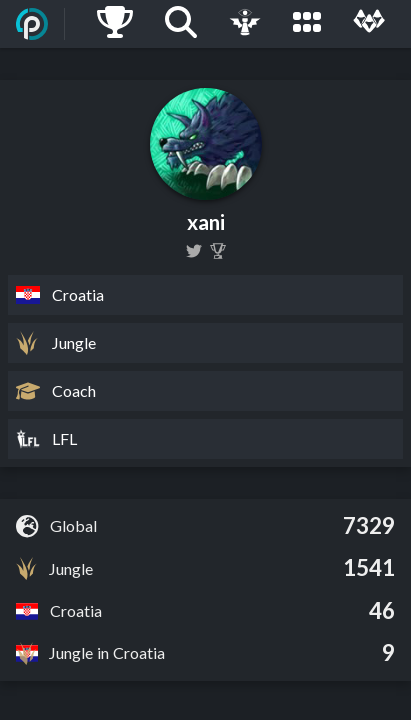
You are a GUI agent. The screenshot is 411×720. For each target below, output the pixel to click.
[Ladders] (115, 24)
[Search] (181, 24)
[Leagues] (307, 24)
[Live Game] (245, 24)
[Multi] (369, 24)
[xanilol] (194, 251)
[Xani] (218, 251)
